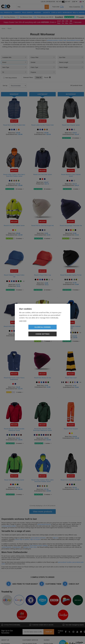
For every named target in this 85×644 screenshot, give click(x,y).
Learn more (23, 324)
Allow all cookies (30, 331)
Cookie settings (55, 331)
